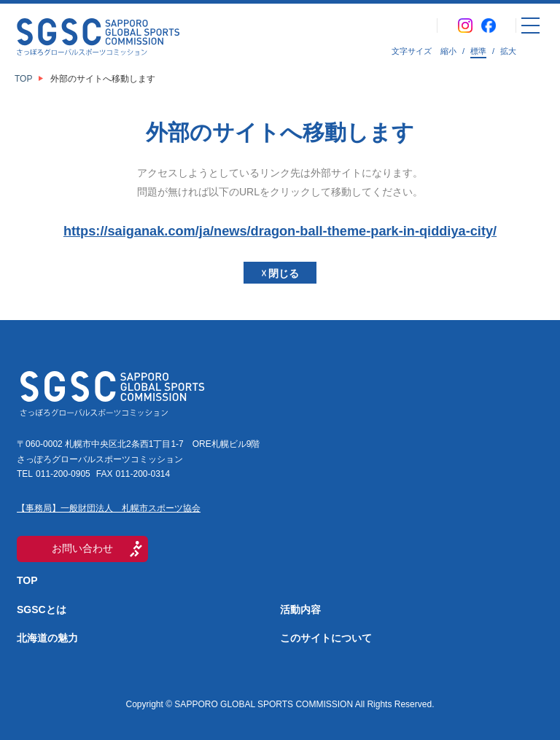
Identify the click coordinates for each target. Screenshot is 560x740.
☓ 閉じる (280, 273)
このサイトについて (326, 638)
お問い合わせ (82, 548)
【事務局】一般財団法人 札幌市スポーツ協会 (109, 508)
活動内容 (300, 609)
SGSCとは (42, 609)
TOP (27, 580)
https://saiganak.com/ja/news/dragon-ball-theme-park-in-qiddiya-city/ (280, 231)
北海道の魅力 (47, 638)
